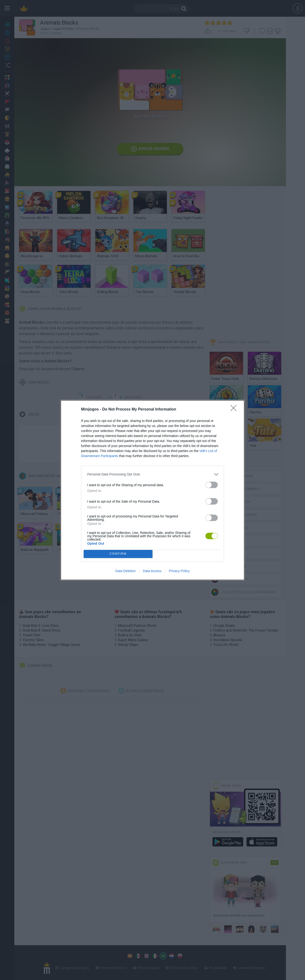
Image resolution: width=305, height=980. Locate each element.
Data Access (152, 571)
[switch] (212, 485)
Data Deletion (125, 571)
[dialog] (152, 490)
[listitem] (152, 474)
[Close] (235, 410)
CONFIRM (118, 554)
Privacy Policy (179, 571)
